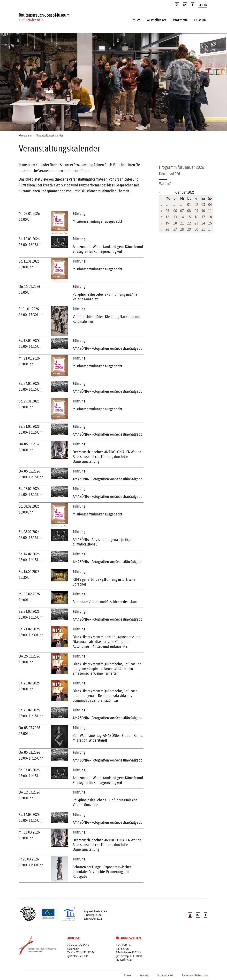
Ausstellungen (157, 20)
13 (175, 217)
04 (210, 205)
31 (203, 229)
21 (182, 223)
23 (196, 223)
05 (167, 211)
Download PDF (170, 174)
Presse (128, 975)
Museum (200, 20)
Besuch (136, 20)
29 (189, 229)
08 (189, 211)
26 (167, 229)
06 (175, 211)
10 (203, 211)
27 (175, 229)
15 (189, 217)
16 (196, 217)
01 (189, 205)
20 (175, 223)
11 (210, 211)
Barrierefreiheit (165, 975)
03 (203, 205)
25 (210, 223)
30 (196, 229)
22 (189, 223)
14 (182, 217)
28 (182, 229)
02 (196, 205)
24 (203, 223)
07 (182, 211)
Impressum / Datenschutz (195, 975)
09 (196, 211)
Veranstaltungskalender (50, 136)
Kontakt (144, 975)
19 (167, 223)
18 (210, 217)
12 (167, 217)
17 (203, 217)
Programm (180, 20)
